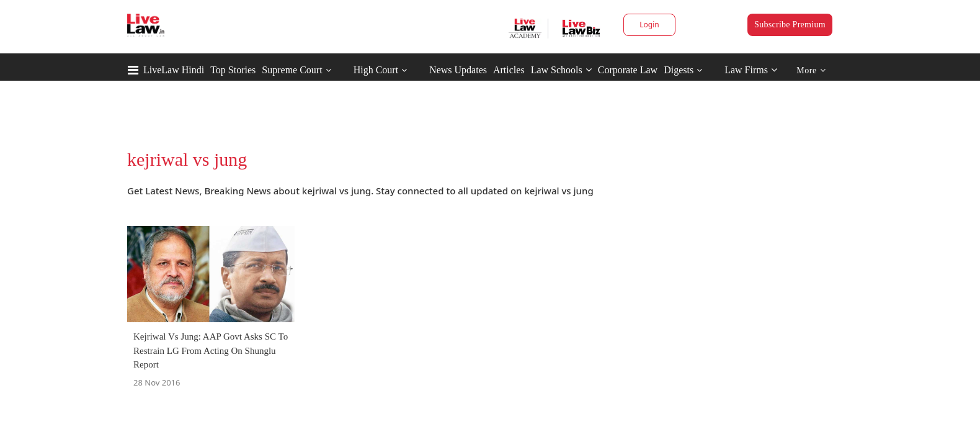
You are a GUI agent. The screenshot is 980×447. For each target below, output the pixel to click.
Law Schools (561, 70)
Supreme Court (292, 70)
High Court (376, 70)
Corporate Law (628, 70)
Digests (679, 70)
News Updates (458, 70)
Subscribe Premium (790, 25)
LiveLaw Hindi (174, 70)
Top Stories (233, 70)
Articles (509, 70)
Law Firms (751, 70)
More (811, 70)
